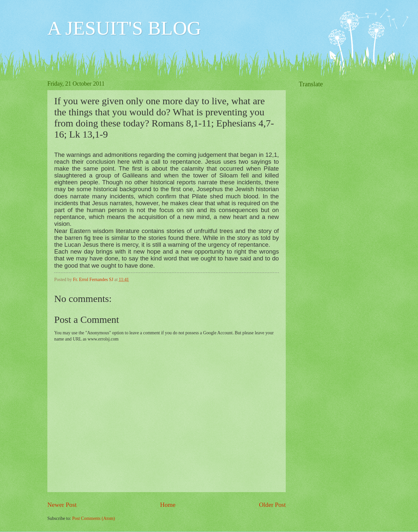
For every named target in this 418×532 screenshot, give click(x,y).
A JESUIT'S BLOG (124, 28)
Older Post (272, 505)
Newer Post (62, 505)
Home (168, 505)
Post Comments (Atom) (94, 518)
